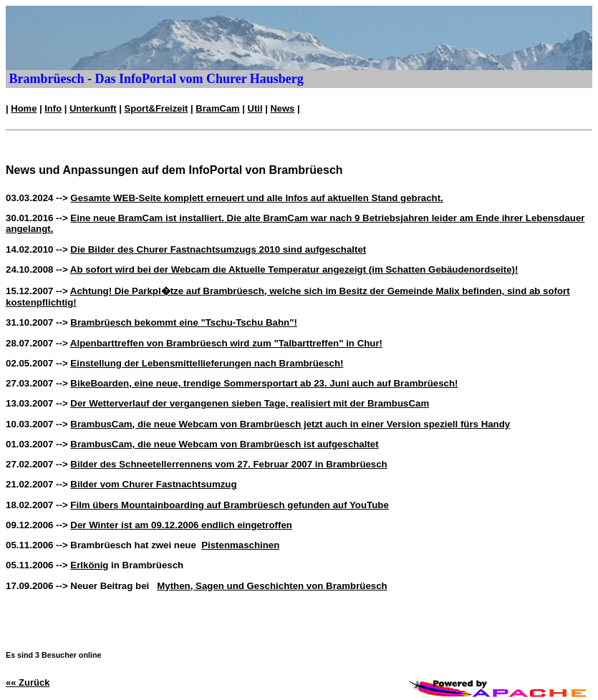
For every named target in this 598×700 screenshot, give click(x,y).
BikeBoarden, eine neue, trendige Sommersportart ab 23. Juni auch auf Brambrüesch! (264, 383)
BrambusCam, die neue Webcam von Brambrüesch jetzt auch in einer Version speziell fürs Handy (290, 424)
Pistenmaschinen (240, 545)
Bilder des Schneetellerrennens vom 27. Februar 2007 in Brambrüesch (228, 464)
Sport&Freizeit (156, 108)
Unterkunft (93, 108)
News (282, 108)
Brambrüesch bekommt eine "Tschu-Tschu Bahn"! (184, 322)
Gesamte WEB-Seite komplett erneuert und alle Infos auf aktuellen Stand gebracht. (256, 198)
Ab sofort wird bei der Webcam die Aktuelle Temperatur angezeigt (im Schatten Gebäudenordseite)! (294, 269)
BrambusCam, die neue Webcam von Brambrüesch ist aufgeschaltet (224, 444)
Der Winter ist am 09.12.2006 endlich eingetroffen (181, 525)
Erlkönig (89, 565)
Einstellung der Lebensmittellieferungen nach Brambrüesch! (207, 363)
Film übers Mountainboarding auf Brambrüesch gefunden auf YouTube (229, 505)
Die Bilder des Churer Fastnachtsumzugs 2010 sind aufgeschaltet (218, 249)
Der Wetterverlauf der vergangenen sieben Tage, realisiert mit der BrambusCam (250, 403)
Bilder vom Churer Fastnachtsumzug (153, 484)
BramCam (217, 108)
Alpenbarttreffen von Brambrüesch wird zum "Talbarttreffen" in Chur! (226, 343)
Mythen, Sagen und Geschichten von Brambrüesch (272, 586)
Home (24, 108)
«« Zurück (28, 682)
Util (255, 108)
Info (53, 108)
